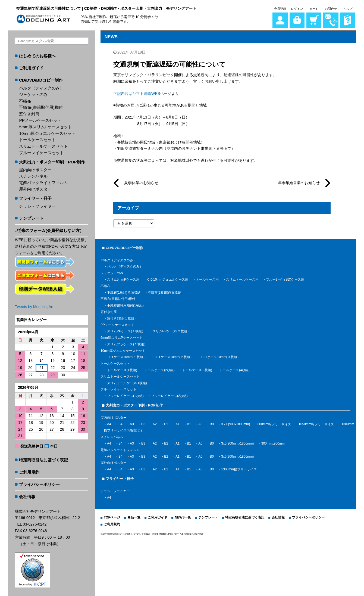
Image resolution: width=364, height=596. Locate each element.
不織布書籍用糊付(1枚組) (125, 304)
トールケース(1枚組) (122, 369)
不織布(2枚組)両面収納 (164, 291)
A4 (109, 423)
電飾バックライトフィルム (43, 182)
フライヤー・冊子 (35, 198)
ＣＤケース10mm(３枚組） (220, 356)
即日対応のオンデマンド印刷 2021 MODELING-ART (146, 533)
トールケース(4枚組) (235, 369)
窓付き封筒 (29, 113)
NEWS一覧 (183, 517)
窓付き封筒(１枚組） (122, 317)
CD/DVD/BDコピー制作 (41, 79)
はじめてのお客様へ (37, 55)
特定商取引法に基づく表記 (43, 459)
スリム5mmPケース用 (123, 278)
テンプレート (31, 218)
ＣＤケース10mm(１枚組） (127, 356)
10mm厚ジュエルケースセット (47, 133)
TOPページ (112, 517)
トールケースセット (37, 139)
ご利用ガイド (31, 67)
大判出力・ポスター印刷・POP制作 (52, 161)
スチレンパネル (33, 176)
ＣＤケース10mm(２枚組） (174, 356)
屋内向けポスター (35, 169)
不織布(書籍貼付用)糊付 (41, 107)
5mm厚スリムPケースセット (45, 126)
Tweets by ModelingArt (34, 306)
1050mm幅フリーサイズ (316, 423)
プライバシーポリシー (39, 484)
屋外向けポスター (35, 188)
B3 (143, 423)
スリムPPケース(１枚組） (126, 330)
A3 (132, 423)
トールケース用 (207, 278)
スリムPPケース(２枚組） (171, 330)
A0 (200, 423)
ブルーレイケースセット (41, 152)
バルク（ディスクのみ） (41, 87)
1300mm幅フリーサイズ (239, 468)
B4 (120, 423)
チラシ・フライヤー (37, 205)
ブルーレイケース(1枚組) (125, 395)
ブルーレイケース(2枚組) (169, 395)
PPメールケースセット (40, 119)
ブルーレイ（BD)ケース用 (285, 278)
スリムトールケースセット (43, 145)
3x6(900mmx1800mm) (237, 442)
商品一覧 (134, 517)
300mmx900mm (273, 442)
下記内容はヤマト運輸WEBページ (142, 92)
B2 (166, 423)
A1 (178, 423)
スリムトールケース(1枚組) (127, 382)
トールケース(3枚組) (197, 369)
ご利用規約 (29, 471)
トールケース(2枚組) (160, 369)
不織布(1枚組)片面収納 (124, 291)
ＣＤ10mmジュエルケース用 (167, 278)
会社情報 (27, 496)
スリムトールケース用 (242, 278)
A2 (155, 423)
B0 (212, 423)
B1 (189, 423)
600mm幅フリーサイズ (274, 423)
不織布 (25, 100)
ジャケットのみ (33, 94)
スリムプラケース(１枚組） (127, 343)
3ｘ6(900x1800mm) (236, 423)
